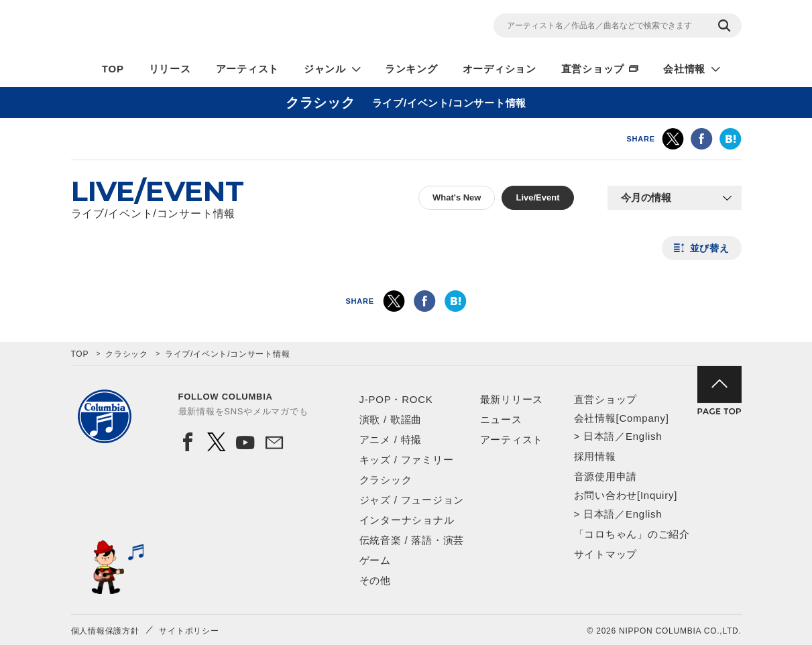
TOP (113, 69)
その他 (375, 580)
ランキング (411, 69)
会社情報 (684, 69)
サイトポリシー (189, 631)
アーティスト (248, 69)
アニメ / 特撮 (391, 439)
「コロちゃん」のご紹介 (632, 534)
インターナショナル (407, 520)
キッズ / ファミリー (407, 460)
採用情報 (595, 456)
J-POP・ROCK (396, 399)
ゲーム (375, 560)
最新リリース (512, 399)
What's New (457, 197)
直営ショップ (593, 69)
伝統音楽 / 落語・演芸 (412, 540)
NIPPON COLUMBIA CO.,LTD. (192, 27)
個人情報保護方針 (105, 631)
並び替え (710, 248)
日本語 (599, 436)
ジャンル (325, 69)
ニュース (501, 419)
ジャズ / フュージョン (412, 500)
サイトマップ (606, 554)
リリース (170, 69)
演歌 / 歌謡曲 (391, 419)
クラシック (127, 354)
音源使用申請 (606, 476)
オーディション (500, 69)
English (644, 436)
